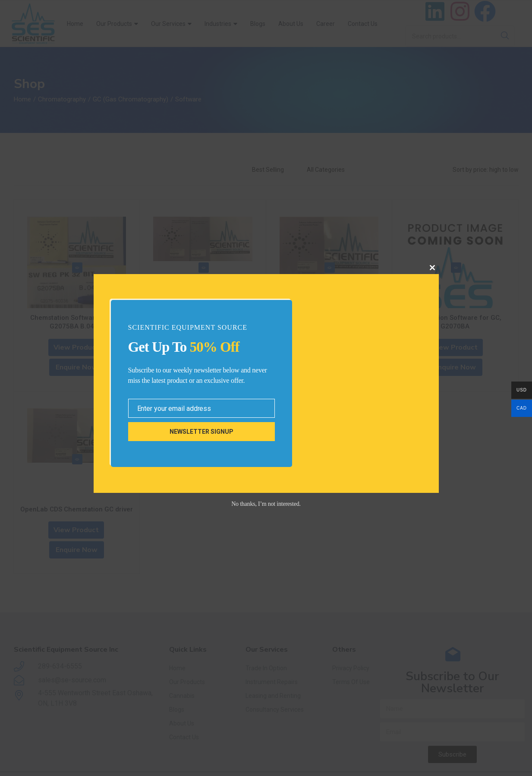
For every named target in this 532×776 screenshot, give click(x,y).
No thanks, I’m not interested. (266, 504)
